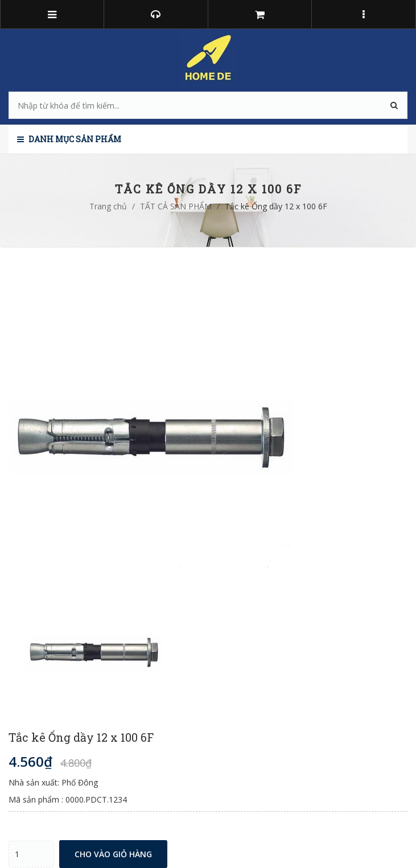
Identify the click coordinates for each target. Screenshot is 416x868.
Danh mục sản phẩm (69, 139)
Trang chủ (108, 206)
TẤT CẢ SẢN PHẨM (176, 206)
